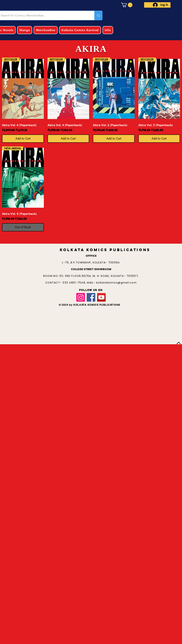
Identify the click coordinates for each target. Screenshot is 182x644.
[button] (127, 5)
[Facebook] (91, 297)
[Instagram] (81, 297)
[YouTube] (101, 297)
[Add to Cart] (23, 139)
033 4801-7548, (75, 283)
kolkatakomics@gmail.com (116, 283)
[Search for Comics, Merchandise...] (98, 15)
